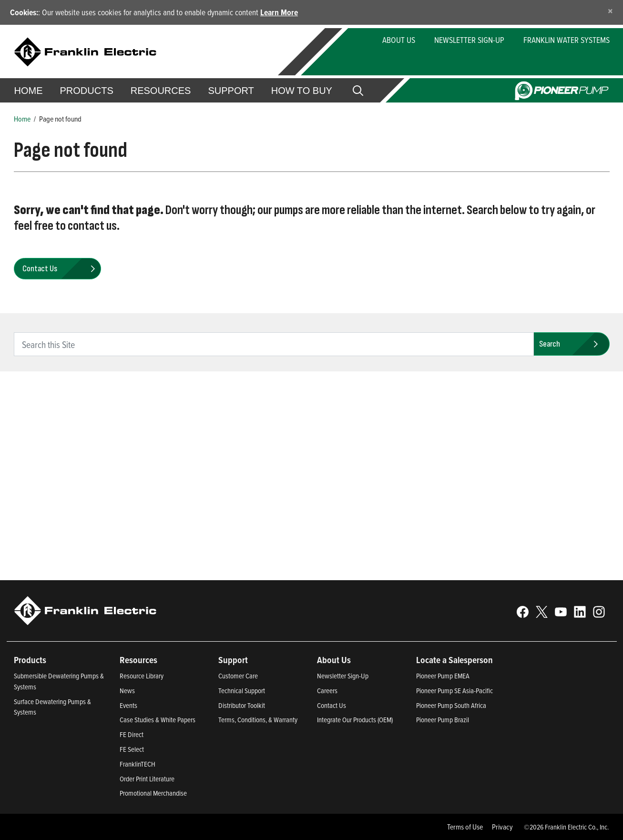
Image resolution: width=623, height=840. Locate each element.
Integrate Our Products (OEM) (355, 720)
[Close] (610, 11)
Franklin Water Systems (567, 40)
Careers (327, 691)
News (127, 691)
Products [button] (87, 91)
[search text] (274, 344)
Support (231, 91)
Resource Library (142, 676)
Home (29, 91)
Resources (161, 91)
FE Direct (132, 734)
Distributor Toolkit (242, 705)
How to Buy (302, 91)
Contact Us (332, 705)
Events (128, 705)
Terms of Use (465, 827)
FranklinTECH (138, 764)
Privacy (502, 827)
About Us (399, 40)
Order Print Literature (147, 779)
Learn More (279, 12)
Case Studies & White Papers (158, 720)
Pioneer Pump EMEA (443, 676)
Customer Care (238, 676)
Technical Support (242, 691)
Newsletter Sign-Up (469, 40)
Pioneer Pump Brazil (443, 720)
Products (30, 660)
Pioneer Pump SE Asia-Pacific (454, 691)
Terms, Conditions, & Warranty (258, 720)
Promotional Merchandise (153, 793)
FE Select (132, 749)
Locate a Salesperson (454, 660)
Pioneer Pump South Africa (451, 705)
